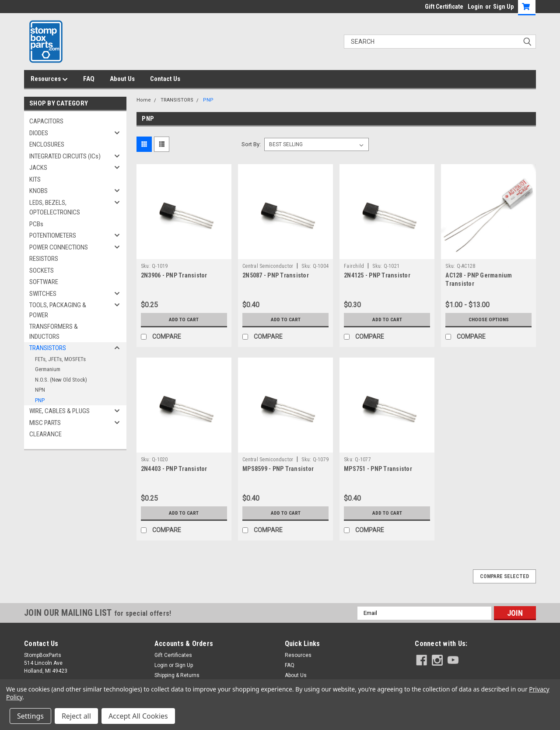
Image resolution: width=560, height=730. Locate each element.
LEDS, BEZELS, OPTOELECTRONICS (55, 208)
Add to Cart (184, 319)
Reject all (76, 716)
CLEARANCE (45, 434)
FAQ (89, 79)
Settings (30, 716)
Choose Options (489, 319)
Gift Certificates (173, 655)
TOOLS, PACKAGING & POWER (58, 310)
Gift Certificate (444, 7)
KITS (35, 179)
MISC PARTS (45, 423)
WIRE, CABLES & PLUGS (59, 411)
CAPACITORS (46, 121)
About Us (122, 79)
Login (475, 7)
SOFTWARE (44, 282)
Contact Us (165, 79)
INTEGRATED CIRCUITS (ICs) (65, 156)
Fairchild (354, 266)
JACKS (38, 168)
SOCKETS (42, 270)
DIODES (39, 133)
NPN (40, 390)
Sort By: (251, 144)
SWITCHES (43, 294)
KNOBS (38, 191)
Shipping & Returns (177, 675)
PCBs (36, 224)
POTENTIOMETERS (53, 235)
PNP (40, 400)
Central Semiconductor (268, 266)
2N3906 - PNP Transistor (174, 275)
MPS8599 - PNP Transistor (278, 469)
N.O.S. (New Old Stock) (61, 380)
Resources (49, 79)
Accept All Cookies (138, 716)
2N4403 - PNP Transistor (174, 469)
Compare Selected (504, 576)
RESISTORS (44, 259)
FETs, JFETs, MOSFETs (60, 359)
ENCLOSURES (47, 144)
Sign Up (503, 7)
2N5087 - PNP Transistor (276, 275)
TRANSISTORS (48, 348)
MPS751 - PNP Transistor (378, 469)
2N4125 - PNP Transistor (377, 275)
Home (144, 100)
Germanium (48, 369)
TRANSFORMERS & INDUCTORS (54, 332)
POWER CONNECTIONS (59, 247)
